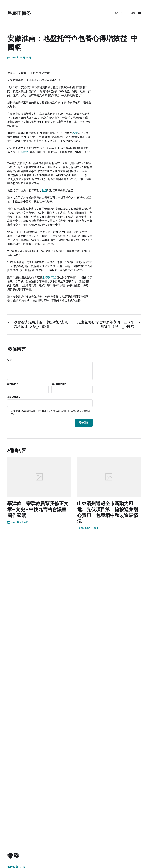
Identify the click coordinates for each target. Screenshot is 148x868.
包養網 (25, 152)
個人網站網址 (14, 397)
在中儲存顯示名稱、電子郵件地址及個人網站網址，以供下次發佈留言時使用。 (51, 413)
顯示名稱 (12, 384)
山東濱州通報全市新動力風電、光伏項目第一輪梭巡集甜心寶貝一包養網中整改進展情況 (108, 512)
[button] (119, 13)
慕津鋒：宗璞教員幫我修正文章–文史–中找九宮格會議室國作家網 (38, 509)
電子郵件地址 (59, 384)
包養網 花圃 (50, 277)
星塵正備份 (19, 13)
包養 (75, 133)
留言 (10, 360)
